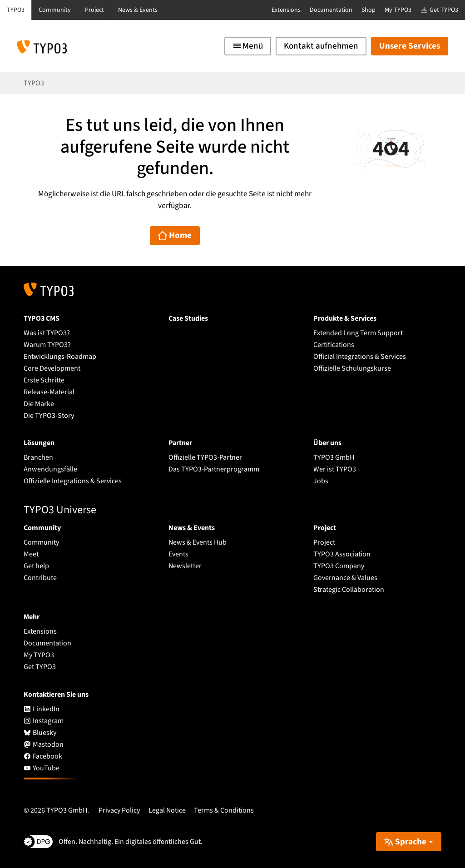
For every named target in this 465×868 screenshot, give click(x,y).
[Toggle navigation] (248, 46)
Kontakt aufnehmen (321, 46)
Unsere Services (410, 46)
